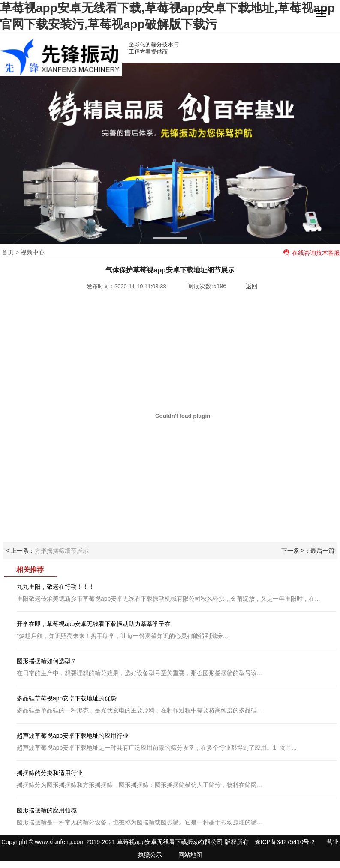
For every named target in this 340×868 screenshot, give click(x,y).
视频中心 (33, 252)
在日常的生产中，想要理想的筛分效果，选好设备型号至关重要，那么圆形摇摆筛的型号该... (177, 667)
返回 (252, 286)
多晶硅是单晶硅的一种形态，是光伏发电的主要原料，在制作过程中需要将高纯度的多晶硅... (177, 704)
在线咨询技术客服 (311, 253)
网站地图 (190, 855)
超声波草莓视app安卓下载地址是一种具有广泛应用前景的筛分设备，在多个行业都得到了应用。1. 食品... (177, 742)
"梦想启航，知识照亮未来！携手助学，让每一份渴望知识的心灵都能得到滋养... (177, 630)
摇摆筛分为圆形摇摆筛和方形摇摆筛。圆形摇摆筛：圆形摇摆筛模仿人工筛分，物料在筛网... (177, 779)
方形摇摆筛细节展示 (62, 551)
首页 (8, 252)
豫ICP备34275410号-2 (285, 842)
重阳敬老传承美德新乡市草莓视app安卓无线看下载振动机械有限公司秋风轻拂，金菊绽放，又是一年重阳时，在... (177, 593)
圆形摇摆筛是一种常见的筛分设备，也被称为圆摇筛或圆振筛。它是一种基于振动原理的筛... (177, 816)
